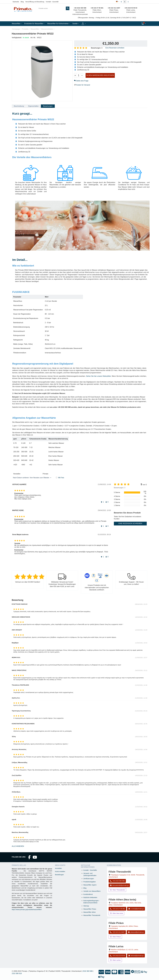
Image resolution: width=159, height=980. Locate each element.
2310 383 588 (88, 971)
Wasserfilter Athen (89, 912)
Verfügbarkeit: (17, 38)
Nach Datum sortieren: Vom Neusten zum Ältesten (32, 478)
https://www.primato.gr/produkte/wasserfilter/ (27, 909)
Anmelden (58, 868)
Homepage (16, 29)
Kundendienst (88, 894)
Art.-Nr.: (33, 38)
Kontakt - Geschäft (52, 2)
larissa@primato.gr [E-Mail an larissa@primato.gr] (136, 956)
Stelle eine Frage (81, 81)
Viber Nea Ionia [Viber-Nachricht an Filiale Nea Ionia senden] (116, 913)
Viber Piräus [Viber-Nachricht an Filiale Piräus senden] (115, 937)
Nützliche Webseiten (90, 897)
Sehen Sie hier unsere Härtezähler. (99, 376)
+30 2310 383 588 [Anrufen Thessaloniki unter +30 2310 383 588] (117, 881)
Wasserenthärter (47, 29)
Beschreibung (19, 106)
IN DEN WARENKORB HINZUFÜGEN (100, 75)
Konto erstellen (60, 871)
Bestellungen (59, 875)
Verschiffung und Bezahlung (35, 2)
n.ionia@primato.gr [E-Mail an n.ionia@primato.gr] (136, 909)
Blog (22, 2)
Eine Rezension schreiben (115, 48)
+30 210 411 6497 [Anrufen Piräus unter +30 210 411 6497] (117, 932)
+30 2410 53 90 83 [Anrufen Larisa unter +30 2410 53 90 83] (117, 956)
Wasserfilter (35, 29)
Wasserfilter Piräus (90, 909)
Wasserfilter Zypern (90, 885)
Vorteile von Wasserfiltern (92, 891)
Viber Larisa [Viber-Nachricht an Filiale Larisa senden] (115, 960)
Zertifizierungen (89, 879)
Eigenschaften (33, 106)
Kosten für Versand (83, 85)
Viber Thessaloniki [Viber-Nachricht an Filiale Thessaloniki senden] (117, 890)
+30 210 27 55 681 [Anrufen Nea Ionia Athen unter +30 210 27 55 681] (117, 909)
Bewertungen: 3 (97, 48)
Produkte (25, 29)
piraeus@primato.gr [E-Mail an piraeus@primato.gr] (136, 932)
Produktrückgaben (90, 882)
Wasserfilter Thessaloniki (92, 915)
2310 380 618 (17, 973)
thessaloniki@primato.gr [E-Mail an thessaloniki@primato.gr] (119, 885)
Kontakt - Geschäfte (90, 870)
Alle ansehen (18, 846)
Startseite (16, 2)
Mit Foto (61, 478)
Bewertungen (48, 106)
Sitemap (86, 906)
